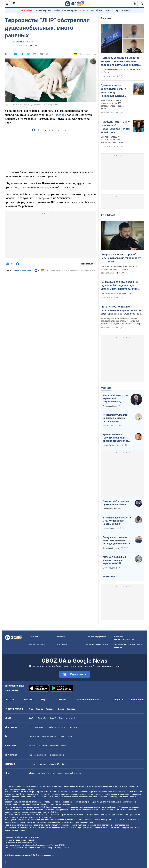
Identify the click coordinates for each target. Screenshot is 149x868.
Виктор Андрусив (110, 568)
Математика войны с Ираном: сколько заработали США (115, 560)
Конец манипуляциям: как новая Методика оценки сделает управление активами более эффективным (115, 418)
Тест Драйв (34, 736)
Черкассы (71, 709)
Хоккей (53, 718)
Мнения (106, 388)
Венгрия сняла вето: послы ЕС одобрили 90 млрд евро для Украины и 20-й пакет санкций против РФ (119, 286)
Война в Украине (43, 10)
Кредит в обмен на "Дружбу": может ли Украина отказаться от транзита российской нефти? (116, 438)
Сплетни (41, 773)
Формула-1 (70, 718)
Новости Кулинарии (58, 746)
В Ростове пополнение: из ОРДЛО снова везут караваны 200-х (117, 521)
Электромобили (49, 736)
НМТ (76, 727)
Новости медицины (37, 764)
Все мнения (109, 577)
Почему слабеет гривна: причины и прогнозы (116, 503)
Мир (43, 700)
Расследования (85, 700)
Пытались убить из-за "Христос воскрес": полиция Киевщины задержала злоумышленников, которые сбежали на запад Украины (120, 61)
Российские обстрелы (102, 10)
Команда (61, 636)
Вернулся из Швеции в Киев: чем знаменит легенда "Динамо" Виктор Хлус (117, 541)
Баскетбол (42, 718)
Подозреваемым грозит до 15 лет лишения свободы (121, 71)
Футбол (32, 718)
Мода (60, 773)
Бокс (61, 718)
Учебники (39, 727)
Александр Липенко (111, 548)
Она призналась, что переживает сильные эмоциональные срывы (112, 140)
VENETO (84, 10)
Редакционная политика (24, 270)
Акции (61, 736)
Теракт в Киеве (122, 10)
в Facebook (59, 115)
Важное (106, 18)
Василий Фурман (110, 509)
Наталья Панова (110, 426)
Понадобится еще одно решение (116, 294)
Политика (28, 700)
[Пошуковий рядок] (142, 4)
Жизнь (62, 700)
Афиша (32, 773)
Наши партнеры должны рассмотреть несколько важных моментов (119, 268)
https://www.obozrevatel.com (101, 786)
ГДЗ (30, 727)
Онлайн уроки (52, 727)
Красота (51, 773)
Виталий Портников (111, 445)
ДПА (63, 727)
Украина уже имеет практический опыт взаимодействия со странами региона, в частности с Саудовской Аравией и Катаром (122, 321)
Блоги (98, 700)
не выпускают (43, 198)
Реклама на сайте (37, 644)
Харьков (39, 709)
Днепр (61, 709)
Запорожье (50, 709)
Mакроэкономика (56, 755)
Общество (119, 700)
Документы (62, 644)
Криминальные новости (23, 42)
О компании (34, 636)
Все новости (138, 700)
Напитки (43, 746)
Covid (64, 764)
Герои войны (26, 10)
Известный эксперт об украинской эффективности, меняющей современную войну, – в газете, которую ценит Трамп (115, 398)
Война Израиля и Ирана (66, 10)
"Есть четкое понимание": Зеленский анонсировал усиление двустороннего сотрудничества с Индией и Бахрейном (121, 310)
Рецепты (33, 746)
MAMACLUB (54, 764)
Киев (31, 709)
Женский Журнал (73, 773)
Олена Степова (109, 529)
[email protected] (38, 848)
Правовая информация (96, 636)
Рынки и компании (37, 755)
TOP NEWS (108, 215)
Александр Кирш (110, 406)
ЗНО (70, 727)
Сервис (70, 736)
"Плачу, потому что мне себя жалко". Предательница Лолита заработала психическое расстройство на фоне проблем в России (115, 127)
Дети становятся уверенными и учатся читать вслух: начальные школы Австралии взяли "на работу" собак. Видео (114, 91)
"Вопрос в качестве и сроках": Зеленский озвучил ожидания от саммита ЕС (121, 258)
